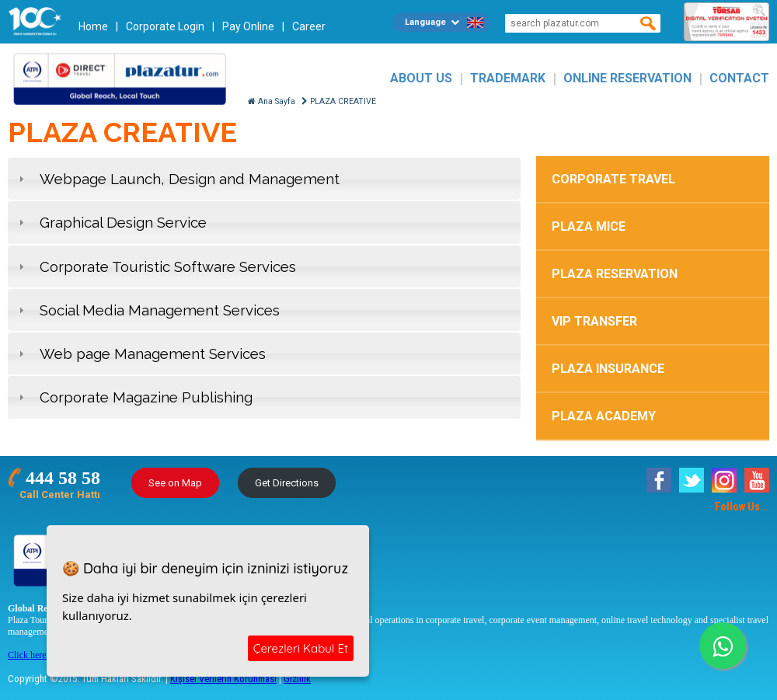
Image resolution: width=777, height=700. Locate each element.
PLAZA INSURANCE (608, 369)
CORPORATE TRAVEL (613, 179)
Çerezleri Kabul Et (301, 648)
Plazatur (124, 78)
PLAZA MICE (589, 226)
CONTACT (739, 78)
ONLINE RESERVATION (627, 78)
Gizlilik (297, 679)
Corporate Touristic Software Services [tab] (155, 266)
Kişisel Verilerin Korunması (223, 679)
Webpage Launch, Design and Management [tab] (177, 179)
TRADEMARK (508, 78)
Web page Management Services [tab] (140, 353)
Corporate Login (165, 26)
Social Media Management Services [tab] (147, 310)
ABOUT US (421, 78)
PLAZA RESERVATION (615, 274)
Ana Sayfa (272, 101)
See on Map (175, 483)
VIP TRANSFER (594, 321)
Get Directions (287, 483)
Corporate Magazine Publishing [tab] (134, 397)
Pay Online (248, 26)
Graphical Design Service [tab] (111, 222)
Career (309, 26)
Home (93, 26)
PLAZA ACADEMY (604, 416)
